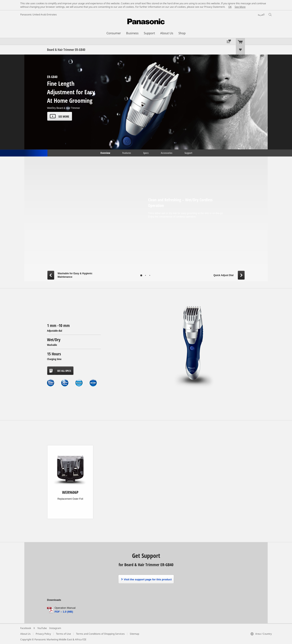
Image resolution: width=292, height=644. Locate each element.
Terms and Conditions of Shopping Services (100, 634)
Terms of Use (63, 634)
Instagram (55, 628)
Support (188, 153)
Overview (105, 153)
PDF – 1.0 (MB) (64, 612)
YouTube (42, 628)
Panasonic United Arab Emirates (39, 14)
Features (127, 153)
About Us (25, 634)
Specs (146, 153)
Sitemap (134, 634)
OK (230, 7)
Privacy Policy (43, 634)
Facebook (26, 628)
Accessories (167, 153)
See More (240, 7)
